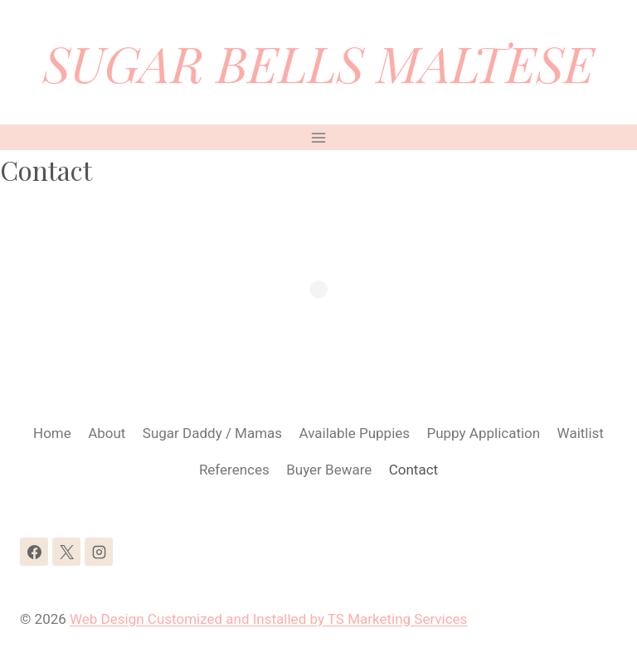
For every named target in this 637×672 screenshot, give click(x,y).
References (234, 470)
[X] (66, 552)
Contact (413, 470)
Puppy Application (483, 433)
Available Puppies (355, 433)
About (107, 433)
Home (52, 433)
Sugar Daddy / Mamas (212, 433)
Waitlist (581, 433)
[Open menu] (319, 137)
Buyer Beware (329, 470)
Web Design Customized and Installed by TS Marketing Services (268, 619)
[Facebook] (34, 552)
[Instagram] (99, 552)
